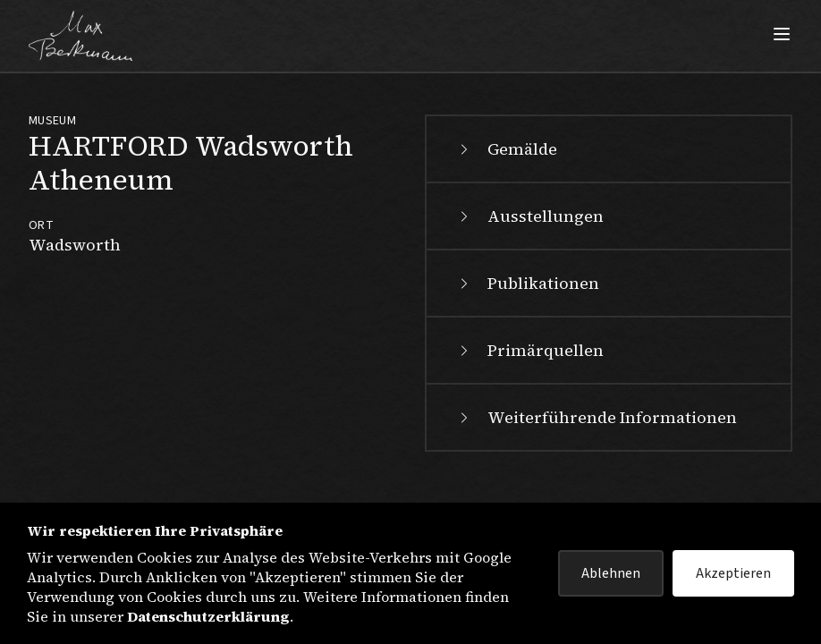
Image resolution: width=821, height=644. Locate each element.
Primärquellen (529, 350)
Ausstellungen (529, 216)
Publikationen (527, 283)
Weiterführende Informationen (596, 417)
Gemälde (506, 149)
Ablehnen (611, 573)
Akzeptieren (733, 573)
